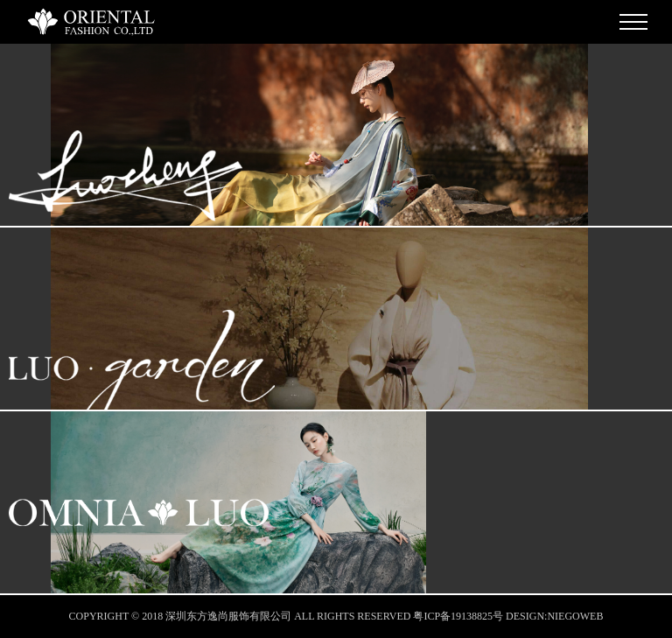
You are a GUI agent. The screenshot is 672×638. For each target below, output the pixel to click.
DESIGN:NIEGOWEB (554, 616)
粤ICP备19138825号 (458, 616)
